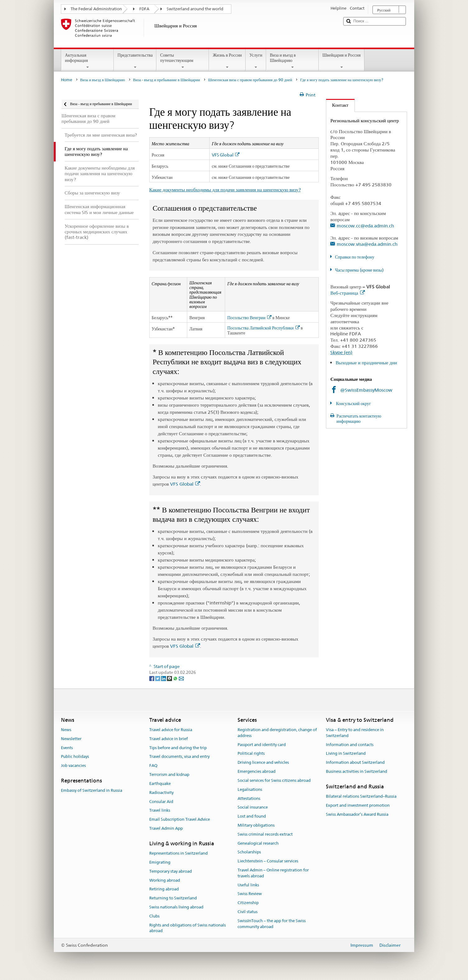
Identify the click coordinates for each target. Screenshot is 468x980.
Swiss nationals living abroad (176, 907)
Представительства (135, 61)
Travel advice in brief (169, 739)
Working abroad (165, 880)
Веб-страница (347, 293)
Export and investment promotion (358, 805)
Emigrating (160, 862)
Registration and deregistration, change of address (277, 733)
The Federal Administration (96, 9)
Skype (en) (341, 352)
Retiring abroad (164, 889)
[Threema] (170, 678)
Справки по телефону (355, 257)
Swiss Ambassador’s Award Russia (357, 814)
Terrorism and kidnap (169, 775)
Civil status (248, 912)
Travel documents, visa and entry (179, 757)
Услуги (256, 61)
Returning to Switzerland (173, 898)
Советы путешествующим (183, 61)
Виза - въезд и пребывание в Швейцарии (167, 80)
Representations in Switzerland (178, 853)
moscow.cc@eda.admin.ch (365, 226)
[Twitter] (158, 678)
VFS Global (226, 155)
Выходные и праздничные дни (366, 363)
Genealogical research (258, 843)
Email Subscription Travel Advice (180, 819)
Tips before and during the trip (178, 748)
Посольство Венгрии (249, 318)
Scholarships (249, 852)
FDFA (144, 9)
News (66, 730)
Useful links (248, 885)
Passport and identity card (262, 745)
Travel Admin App (166, 828)
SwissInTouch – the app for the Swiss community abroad (272, 924)
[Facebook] (152, 678)
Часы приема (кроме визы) (359, 270)
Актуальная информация (88, 61)
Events (67, 748)
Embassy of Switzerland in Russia (92, 791)
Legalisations (250, 789)
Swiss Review (250, 894)
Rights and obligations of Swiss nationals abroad (188, 928)
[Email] (181, 678)
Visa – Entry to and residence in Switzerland (355, 733)
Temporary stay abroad (171, 871)
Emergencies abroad (257, 771)
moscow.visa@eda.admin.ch (367, 244)
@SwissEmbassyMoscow (366, 390)
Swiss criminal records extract (265, 834)
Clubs (154, 916)
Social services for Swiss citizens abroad (274, 780)
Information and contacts (350, 745)
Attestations (249, 798)
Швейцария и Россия (342, 61)
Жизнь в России (227, 61)
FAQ (153, 766)
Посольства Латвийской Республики (264, 328)
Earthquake (160, 784)
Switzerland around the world (195, 9)
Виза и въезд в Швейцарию (292, 61)
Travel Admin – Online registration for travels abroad (273, 873)
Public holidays (75, 757)
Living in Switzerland (346, 754)
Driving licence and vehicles (263, 763)
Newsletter (71, 739)
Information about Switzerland (355, 763)
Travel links (160, 811)
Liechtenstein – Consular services (268, 861)
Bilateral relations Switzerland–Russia (361, 796)
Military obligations (256, 825)
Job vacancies (73, 766)
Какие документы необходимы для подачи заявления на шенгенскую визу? (225, 190)
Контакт (337, 105)
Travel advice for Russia (171, 730)
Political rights (251, 754)
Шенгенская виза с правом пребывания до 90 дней (250, 80)
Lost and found (252, 816)
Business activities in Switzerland (357, 771)
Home (67, 80)
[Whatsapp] (176, 678)
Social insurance (253, 807)
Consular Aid (161, 802)
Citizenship (248, 903)
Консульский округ (353, 404)
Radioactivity (161, 793)
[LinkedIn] (164, 678)
